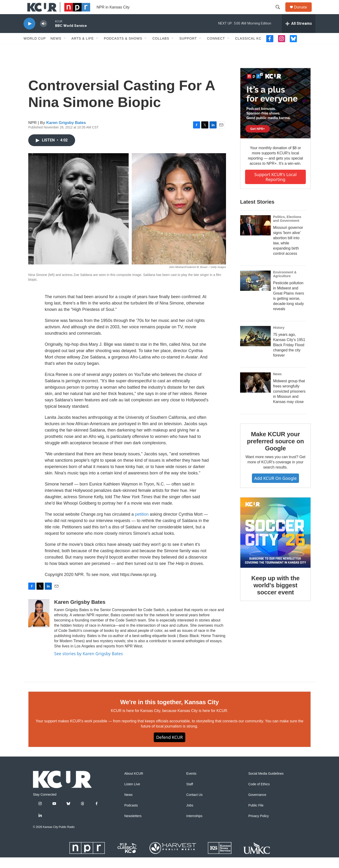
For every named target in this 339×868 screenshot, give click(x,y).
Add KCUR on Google (275, 489)
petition (142, 525)
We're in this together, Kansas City (169, 713)
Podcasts (131, 816)
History (279, 338)
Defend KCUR (169, 748)
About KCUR (134, 784)
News (56, 49)
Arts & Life (83, 49)
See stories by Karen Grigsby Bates (89, 664)
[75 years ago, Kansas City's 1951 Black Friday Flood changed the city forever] (255, 347)
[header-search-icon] (280, 12)
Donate (303, 12)
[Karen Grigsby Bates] (39, 624)
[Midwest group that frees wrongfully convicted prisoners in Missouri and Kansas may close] (255, 393)
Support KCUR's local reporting (275, 187)
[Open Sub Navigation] (65, 49)
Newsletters (133, 827)
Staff (190, 795)
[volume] (44, 34)
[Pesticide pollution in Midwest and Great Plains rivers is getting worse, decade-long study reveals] (255, 291)
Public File (256, 816)
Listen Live (132, 795)
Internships (194, 827)
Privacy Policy (259, 827)
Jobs (190, 816)
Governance (257, 805)
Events (191, 784)
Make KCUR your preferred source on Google (275, 452)
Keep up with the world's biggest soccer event (276, 596)
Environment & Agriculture (285, 285)
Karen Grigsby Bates (66, 133)
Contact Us (194, 805)
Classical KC (248, 49)
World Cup (35, 49)
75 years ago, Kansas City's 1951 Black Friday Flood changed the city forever (289, 356)
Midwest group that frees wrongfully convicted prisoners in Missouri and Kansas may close (289, 402)
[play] (29, 34)
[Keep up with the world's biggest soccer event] (275, 543)
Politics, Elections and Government (287, 229)
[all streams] (299, 34)
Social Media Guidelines (266, 784)
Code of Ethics (259, 795)
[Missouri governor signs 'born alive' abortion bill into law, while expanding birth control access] (255, 236)
